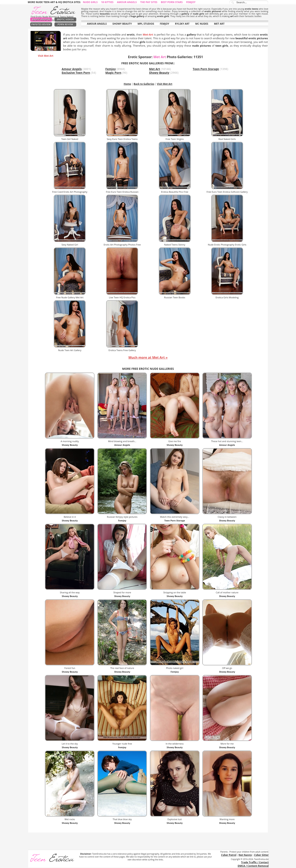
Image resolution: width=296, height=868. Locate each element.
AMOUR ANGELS (97, 24)
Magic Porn (113, 73)
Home (127, 84)
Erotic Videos (65, 19)
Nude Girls (90, 2)
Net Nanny (245, 855)
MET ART (219, 24)
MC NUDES (202, 24)
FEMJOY (165, 24)
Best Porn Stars (172, 2)
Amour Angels (127, 2)
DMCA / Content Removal (253, 866)
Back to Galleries (144, 84)
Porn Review (65, 24)
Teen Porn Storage (206, 69)
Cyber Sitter (261, 855)
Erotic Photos (41, 19)
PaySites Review (41, 24)
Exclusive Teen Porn (76, 73)
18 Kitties (107, 2)
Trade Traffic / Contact (255, 862)
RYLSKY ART (182, 24)
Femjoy (191, 2)
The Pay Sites (149, 2)
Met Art (154, 69)
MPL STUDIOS (146, 24)
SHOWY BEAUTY (122, 24)
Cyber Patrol (229, 855)
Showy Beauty (159, 73)
